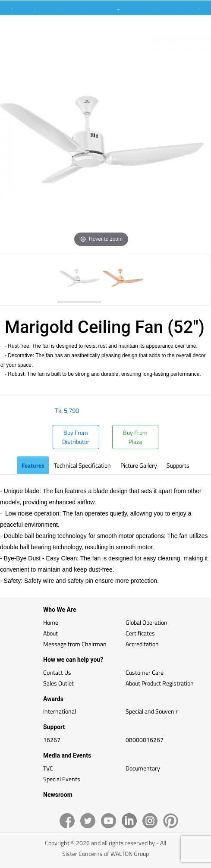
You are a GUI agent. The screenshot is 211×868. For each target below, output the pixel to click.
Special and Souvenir (152, 711)
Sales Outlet (58, 683)
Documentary (143, 768)
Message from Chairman (75, 644)
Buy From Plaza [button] (135, 437)
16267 (52, 740)
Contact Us (57, 672)
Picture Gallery (139, 465)
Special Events (62, 779)
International (60, 711)
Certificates (140, 633)
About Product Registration (160, 683)
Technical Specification (82, 465)
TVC (48, 768)
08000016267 (145, 740)
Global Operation (146, 622)
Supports (178, 465)
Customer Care (145, 672)
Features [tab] (33, 465)
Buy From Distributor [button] (76, 437)
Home (51, 622)
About (50, 633)
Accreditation (142, 644)
